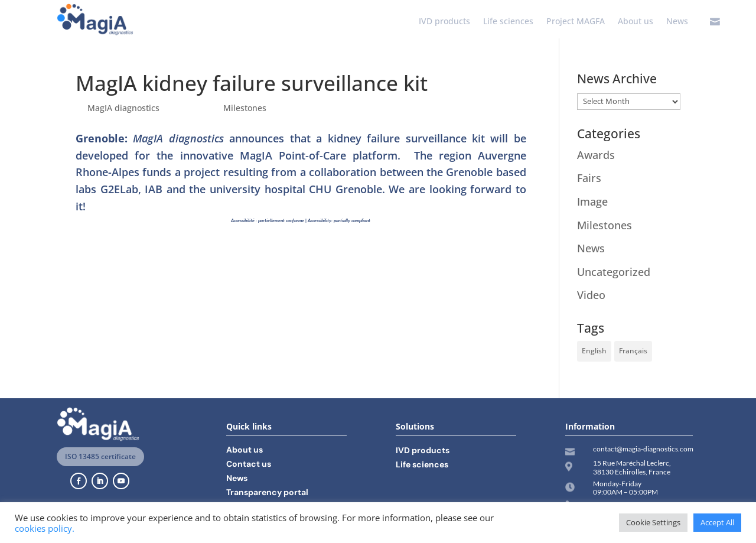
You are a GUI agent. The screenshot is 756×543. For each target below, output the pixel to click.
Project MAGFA (576, 22)
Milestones (245, 108)
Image (592, 201)
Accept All (717, 522)
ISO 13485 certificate (100, 456)
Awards (596, 155)
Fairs (589, 178)
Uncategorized (614, 272)
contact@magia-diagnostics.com (643, 449)
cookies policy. (45, 528)
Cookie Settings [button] (653, 522)
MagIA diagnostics (123, 108)
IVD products (444, 22)
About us (636, 22)
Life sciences (508, 22)
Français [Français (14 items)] (633, 351)
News (677, 22)
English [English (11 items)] (594, 351)
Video (591, 295)
